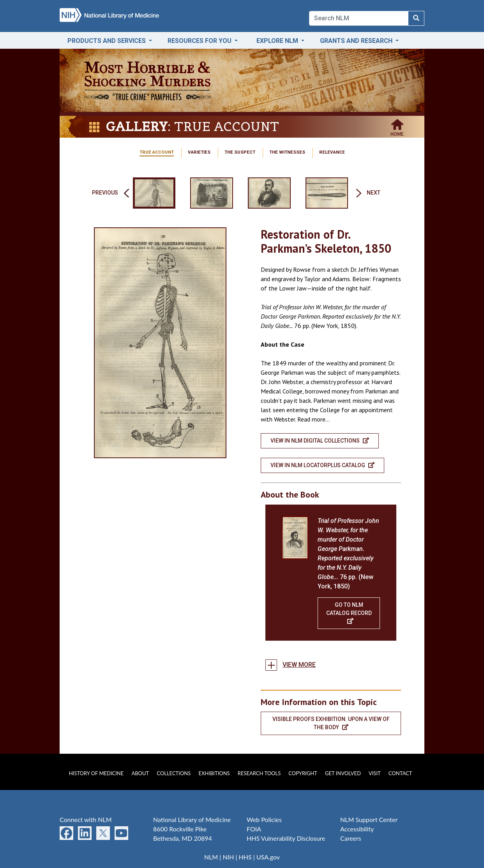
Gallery (137, 127)
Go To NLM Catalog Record (349, 613)
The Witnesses (287, 152)
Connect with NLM (86, 819)
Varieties (199, 152)
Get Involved (343, 773)
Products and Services (107, 41)
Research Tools (259, 773)
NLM (211, 857)
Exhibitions (214, 773)
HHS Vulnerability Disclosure (286, 838)
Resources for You (200, 41)
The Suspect (240, 152)
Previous (105, 193)
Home (397, 132)
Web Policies (264, 819)
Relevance (332, 152)
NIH (228, 857)
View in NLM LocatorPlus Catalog (322, 465)
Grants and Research (357, 41)
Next (374, 193)
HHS (245, 857)
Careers (351, 838)
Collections (174, 773)
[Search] (359, 18)
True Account (157, 152)
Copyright (303, 773)
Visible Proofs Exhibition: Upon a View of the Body (331, 723)
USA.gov (268, 857)
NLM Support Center (369, 819)
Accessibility (357, 829)
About (140, 773)
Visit (375, 773)
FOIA (254, 829)
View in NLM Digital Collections (320, 441)
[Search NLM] (416, 18)
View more (299, 665)
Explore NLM (278, 41)
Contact (400, 773)
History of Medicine (96, 773)
